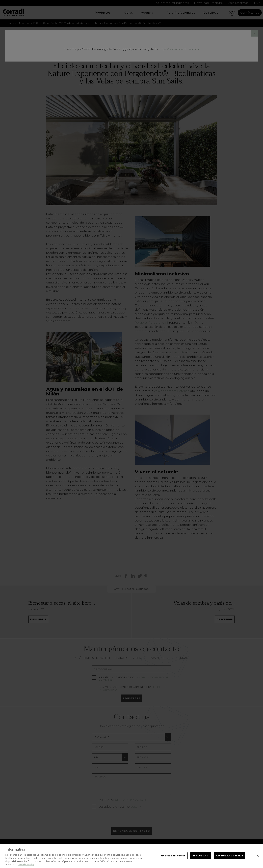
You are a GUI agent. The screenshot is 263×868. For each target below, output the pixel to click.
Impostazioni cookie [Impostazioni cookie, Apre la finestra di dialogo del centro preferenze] (173, 858)
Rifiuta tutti (201, 858)
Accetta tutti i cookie (230, 858)
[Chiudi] (258, 858)
